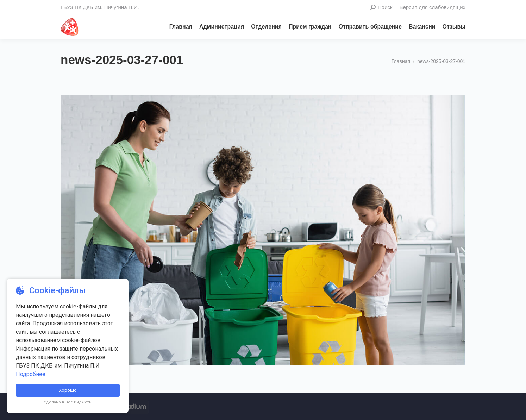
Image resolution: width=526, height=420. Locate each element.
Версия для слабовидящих (432, 7)
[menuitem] (177, 27)
